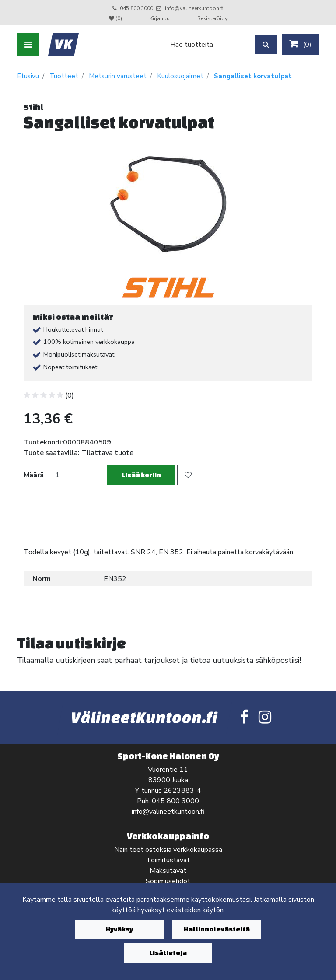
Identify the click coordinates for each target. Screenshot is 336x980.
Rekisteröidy (212, 18)
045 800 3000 (136, 8)
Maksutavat (168, 871)
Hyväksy (119, 929)
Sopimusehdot (168, 881)
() (300, 44)
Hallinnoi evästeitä (217, 929)
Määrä (34, 475)
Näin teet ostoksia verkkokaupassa (168, 850)
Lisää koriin (141, 475)
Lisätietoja (168, 953)
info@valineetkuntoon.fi (194, 8)
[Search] (209, 44)
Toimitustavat (168, 860)
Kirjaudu (160, 18)
